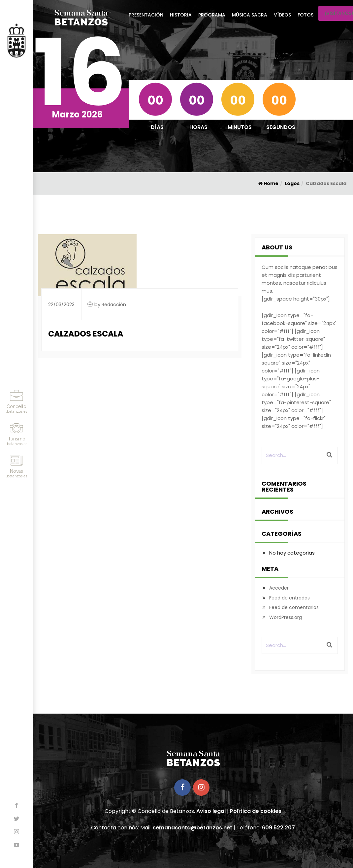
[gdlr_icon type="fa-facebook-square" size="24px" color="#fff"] (299, 323)
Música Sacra (250, 15)
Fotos (305, 15)
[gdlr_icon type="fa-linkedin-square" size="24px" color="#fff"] (298, 363)
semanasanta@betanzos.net (193, 828)
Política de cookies (256, 811)
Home (268, 183)
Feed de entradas (289, 598)
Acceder (279, 588)
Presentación (146, 15)
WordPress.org (286, 617)
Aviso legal (211, 811)
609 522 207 (278, 828)
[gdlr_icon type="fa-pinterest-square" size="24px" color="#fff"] (296, 402)
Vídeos (282, 15)
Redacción (114, 305)
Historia (181, 15)
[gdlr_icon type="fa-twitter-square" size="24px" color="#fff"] (293, 339)
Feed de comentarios (294, 607)
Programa (212, 15)
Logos (292, 183)
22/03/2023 (61, 305)
